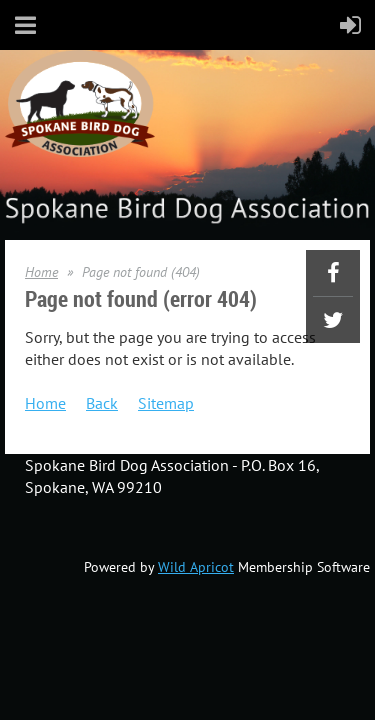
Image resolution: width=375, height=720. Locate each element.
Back (102, 403)
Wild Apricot (196, 567)
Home (41, 272)
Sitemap (166, 403)
